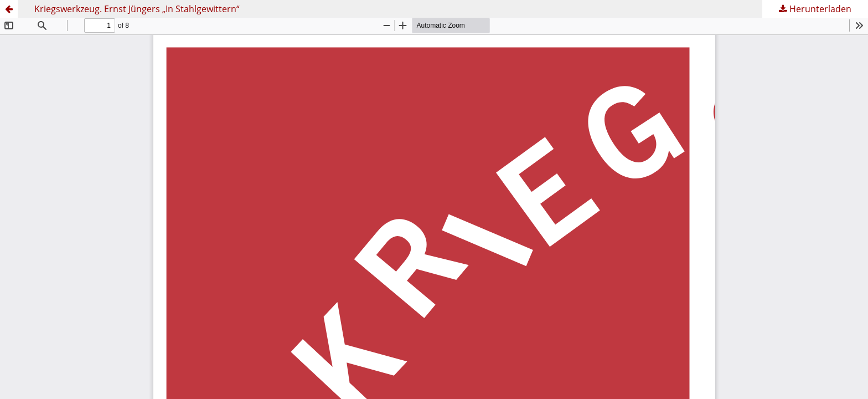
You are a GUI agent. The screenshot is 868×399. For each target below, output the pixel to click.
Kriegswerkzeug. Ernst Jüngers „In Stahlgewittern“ (137, 9)
